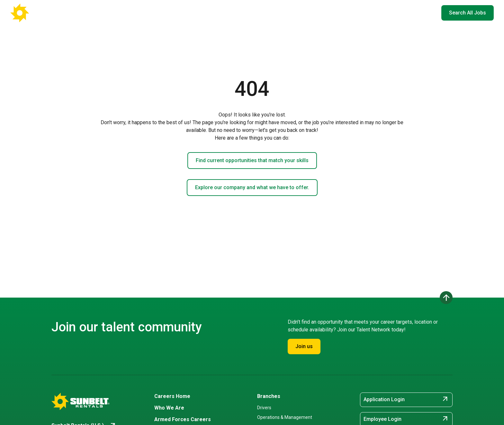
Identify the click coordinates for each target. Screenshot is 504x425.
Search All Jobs (468, 13)
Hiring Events (394, 13)
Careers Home (208, 13)
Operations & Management (285, 417)
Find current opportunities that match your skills (252, 160)
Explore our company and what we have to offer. (252, 187)
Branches (269, 396)
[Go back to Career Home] (42, 13)
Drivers (264, 408)
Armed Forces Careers (347, 13)
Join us (304, 346)
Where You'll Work (256, 13)
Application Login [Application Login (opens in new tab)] (406, 399)
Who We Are (302, 13)
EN (427, 13)
